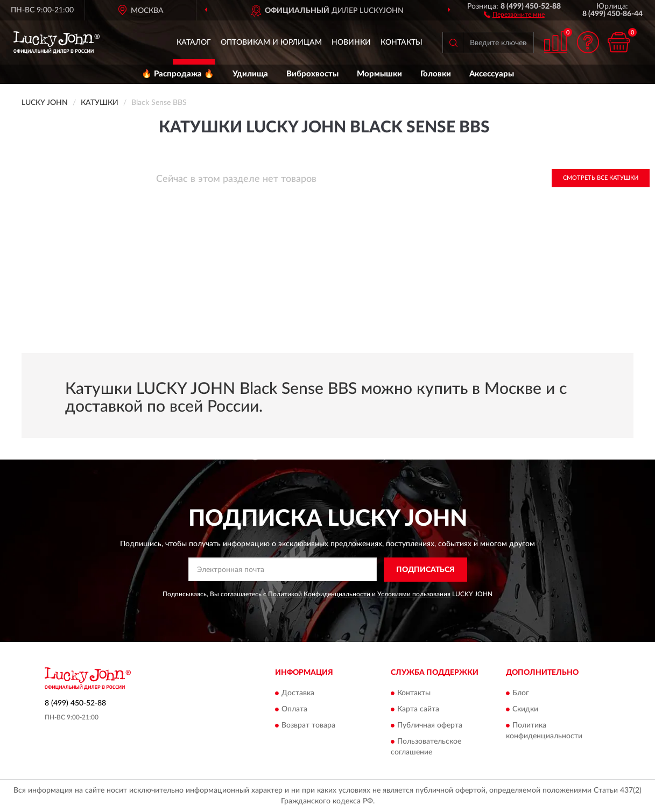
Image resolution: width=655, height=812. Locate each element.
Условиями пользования (414, 594)
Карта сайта (418, 710)
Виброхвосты (312, 74)
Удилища (250, 74)
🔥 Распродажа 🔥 (178, 74)
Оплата (294, 710)
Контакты (402, 43)
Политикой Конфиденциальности (319, 594)
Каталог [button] (194, 43)
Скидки (525, 710)
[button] (514, 14)
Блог (521, 694)
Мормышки (379, 74)
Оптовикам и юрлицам (271, 43)
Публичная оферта (430, 726)
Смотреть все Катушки (601, 178)
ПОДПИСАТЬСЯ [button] (425, 570)
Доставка (298, 694)
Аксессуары (492, 74)
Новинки (351, 43)
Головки (436, 74)
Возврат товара (308, 726)
